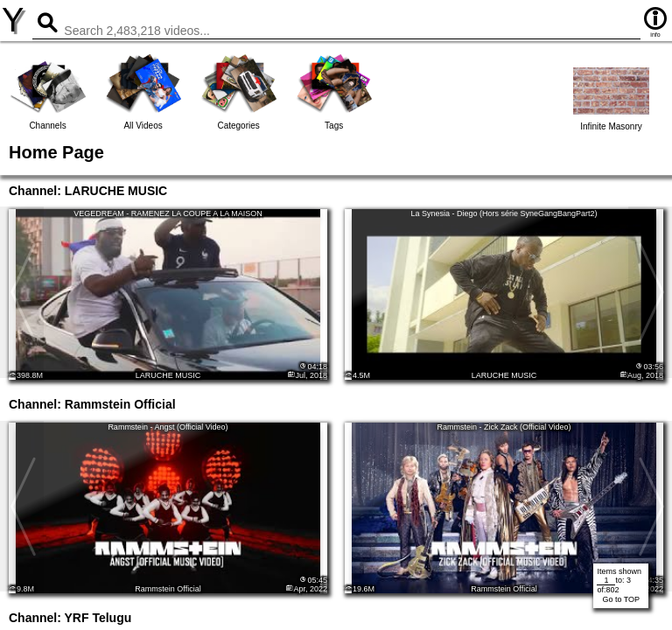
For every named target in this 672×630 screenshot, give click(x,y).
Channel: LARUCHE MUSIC (88, 191)
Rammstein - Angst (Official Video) (168, 427)
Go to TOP (621, 599)
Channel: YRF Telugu (70, 618)
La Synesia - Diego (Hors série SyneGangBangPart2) (504, 213)
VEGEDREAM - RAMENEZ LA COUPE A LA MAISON (168, 213)
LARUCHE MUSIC (168, 375)
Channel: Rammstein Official (92, 404)
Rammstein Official (168, 589)
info (655, 21)
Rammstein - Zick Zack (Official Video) (504, 427)
